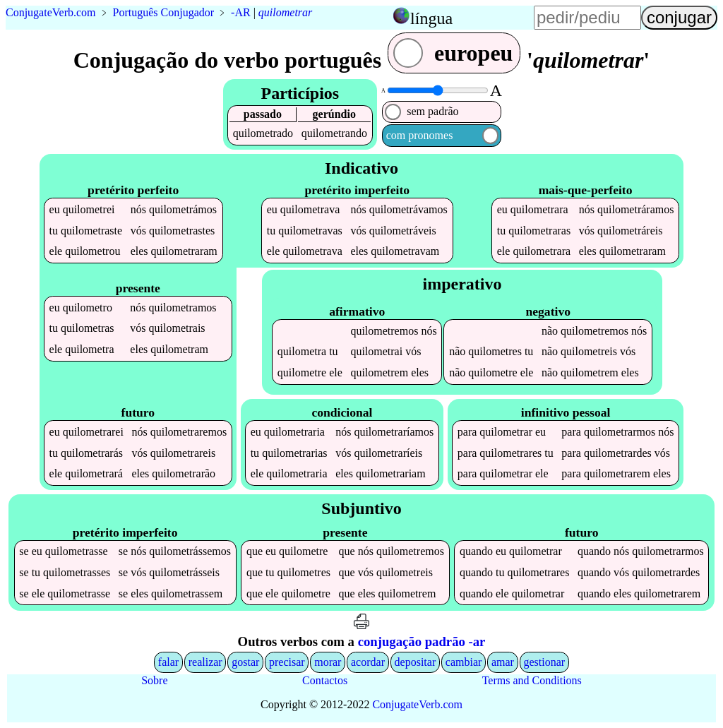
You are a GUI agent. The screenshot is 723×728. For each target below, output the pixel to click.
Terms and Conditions (532, 680)
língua (431, 18)
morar (328, 662)
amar (503, 662)
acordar (368, 662)
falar (168, 662)
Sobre (154, 680)
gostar (245, 662)
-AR (241, 12)
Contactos (325, 680)
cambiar (464, 662)
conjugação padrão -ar (422, 642)
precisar (287, 662)
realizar (205, 662)
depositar (416, 662)
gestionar (545, 662)
